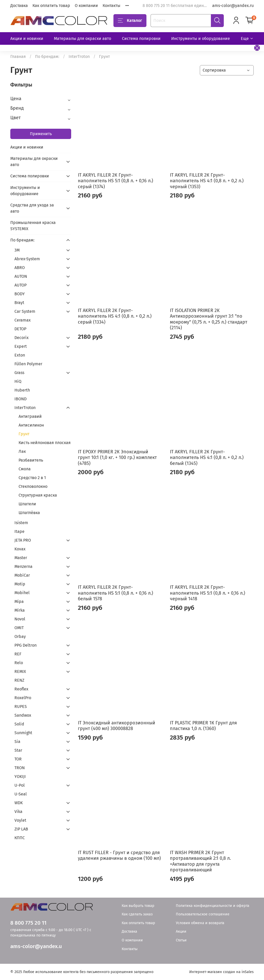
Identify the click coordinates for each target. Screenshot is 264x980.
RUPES (21, 706)
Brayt (19, 303)
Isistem (21, 523)
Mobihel (22, 593)
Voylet (20, 820)
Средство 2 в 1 (32, 478)
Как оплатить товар (51, 6)
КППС (20, 838)
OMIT (19, 628)
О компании (86, 6)
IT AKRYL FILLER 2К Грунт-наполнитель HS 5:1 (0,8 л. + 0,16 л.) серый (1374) (115, 181)
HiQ (18, 381)
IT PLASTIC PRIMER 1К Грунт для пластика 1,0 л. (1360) (203, 726)
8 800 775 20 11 (28, 923)
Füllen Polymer (28, 364)
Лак (22, 451)
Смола (25, 469)
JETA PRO (23, 540)
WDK (19, 803)
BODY (20, 294)
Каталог (130, 21)
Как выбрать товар (138, 906)
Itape (19, 531)
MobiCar (22, 575)
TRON (20, 768)
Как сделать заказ (137, 914)
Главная (18, 57)
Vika (18, 812)
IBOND (20, 399)
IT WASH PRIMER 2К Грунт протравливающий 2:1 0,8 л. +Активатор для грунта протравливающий (200, 861)
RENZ (19, 680)
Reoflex (21, 689)
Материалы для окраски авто (82, 38)
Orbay (20, 636)
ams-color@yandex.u (36, 946)
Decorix (22, 338)
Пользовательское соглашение (203, 914)
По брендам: (47, 57)
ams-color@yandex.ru (233, 6)
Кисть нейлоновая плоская (45, 443)
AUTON (21, 276)
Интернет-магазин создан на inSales (221, 972)
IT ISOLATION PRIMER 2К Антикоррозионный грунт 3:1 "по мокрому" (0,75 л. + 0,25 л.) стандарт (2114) (209, 319)
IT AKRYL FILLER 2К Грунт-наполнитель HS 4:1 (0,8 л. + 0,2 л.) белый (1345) (207, 458)
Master (21, 558)
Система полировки (141, 38)
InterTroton (79, 57)
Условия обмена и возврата (200, 923)
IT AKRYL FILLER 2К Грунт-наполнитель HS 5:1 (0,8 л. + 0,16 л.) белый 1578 (115, 593)
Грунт (24, 434)
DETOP (20, 329)
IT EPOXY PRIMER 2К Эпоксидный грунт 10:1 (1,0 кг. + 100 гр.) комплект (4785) (117, 458)
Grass (19, 373)
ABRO (20, 268)
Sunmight (23, 733)
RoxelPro (23, 698)
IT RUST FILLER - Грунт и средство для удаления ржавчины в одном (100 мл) (119, 856)
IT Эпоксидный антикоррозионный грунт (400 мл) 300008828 (117, 726)
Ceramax (23, 320)
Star (18, 750)
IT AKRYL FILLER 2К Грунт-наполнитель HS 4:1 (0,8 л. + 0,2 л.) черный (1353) (207, 181)
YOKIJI (20, 777)
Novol (20, 619)
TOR (18, 759)
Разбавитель (31, 460)
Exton (20, 355)
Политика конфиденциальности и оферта (213, 906)
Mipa (19, 601)
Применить (41, 134)
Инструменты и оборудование (201, 38)
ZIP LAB (21, 829)
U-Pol (20, 785)
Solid (19, 724)
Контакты (112, 6)
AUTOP (20, 285)
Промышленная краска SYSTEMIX (33, 226)
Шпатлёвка (29, 513)
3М (17, 250)
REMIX (20, 671)
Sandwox (23, 715)
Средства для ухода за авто (32, 208)
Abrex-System (27, 259)
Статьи (181, 940)
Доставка (19, 6)
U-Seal (21, 794)
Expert (21, 346)
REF (18, 654)
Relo (19, 663)
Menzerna (23, 566)
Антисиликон (31, 425)
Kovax (20, 549)
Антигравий (30, 416)
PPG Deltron (26, 645)
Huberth (22, 390)
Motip (20, 584)
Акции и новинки (27, 38)
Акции (181, 931)
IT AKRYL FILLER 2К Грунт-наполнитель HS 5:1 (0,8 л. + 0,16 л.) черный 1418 (208, 593)
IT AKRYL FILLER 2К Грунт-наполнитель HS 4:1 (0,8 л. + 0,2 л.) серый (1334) (115, 316)
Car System (25, 311)
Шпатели (27, 504)
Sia (17, 741)
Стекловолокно (33, 486)
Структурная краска (38, 495)
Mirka (20, 610)
